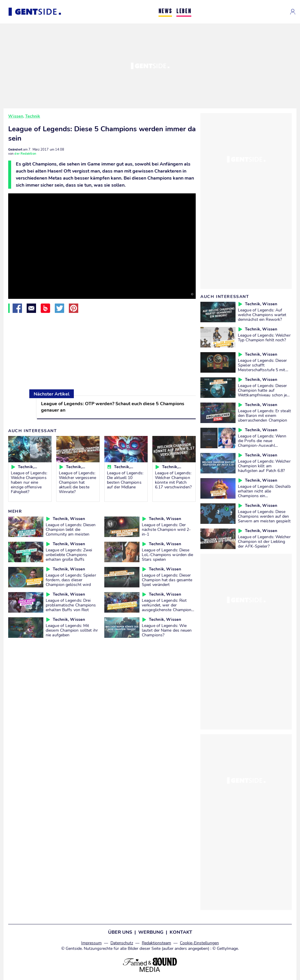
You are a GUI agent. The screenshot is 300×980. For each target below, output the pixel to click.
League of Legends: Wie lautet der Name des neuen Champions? (167, 630)
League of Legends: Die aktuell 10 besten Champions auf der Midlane (125, 480)
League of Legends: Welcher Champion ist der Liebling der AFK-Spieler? (264, 541)
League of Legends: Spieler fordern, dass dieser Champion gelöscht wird (71, 580)
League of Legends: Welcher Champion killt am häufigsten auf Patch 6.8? (264, 466)
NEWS (165, 12)
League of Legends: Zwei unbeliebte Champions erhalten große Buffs (69, 555)
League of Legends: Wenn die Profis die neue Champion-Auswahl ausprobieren (262, 443)
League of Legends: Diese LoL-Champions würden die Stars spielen (167, 555)
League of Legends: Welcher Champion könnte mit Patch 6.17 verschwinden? (173, 480)
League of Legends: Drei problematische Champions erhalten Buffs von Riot (71, 605)
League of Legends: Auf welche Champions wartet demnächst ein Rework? (262, 315)
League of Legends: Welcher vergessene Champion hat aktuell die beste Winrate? (77, 482)
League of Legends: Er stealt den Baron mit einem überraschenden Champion (264, 415)
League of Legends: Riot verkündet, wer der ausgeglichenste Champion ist (167, 607)
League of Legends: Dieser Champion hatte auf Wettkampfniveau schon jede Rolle (265, 393)
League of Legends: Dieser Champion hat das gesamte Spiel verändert (167, 580)
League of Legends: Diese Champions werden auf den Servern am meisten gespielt (264, 516)
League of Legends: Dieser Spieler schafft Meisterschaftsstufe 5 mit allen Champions (262, 367)
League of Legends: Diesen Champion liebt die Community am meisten (71, 529)
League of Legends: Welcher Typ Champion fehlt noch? (264, 338)
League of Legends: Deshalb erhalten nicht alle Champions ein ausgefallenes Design (264, 493)
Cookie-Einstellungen (199, 943)
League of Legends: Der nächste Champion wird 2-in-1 (166, 529)
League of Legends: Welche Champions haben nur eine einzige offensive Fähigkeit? (29, 482)
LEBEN (184, 12)
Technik (33, 116)
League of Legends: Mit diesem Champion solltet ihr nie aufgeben (72, 630)
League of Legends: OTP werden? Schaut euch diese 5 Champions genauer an (113, 407)
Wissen (16, 116)
